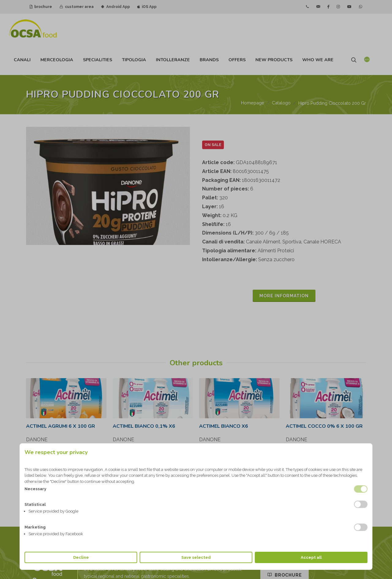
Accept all (311, 557)
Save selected (196, 557)
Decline (81, 557)
